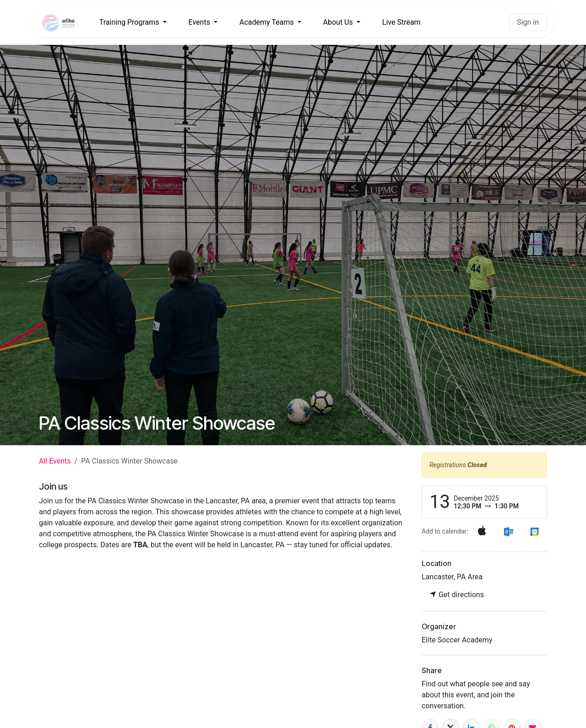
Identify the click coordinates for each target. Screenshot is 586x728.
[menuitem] (133, 22)
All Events (55, 461)
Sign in (528, 22)
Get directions (457, 595)
